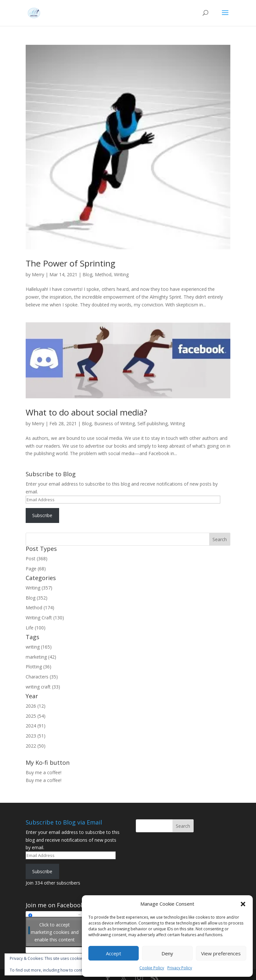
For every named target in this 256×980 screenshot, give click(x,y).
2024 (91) (36, 726)
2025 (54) (36, 716)
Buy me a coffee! (44, 780)
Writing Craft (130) (45, 618)
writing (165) (39, 647)
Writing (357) (39, 588)
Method (103, 274)
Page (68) (36, 569)
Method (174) (40, 608)
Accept (114, 953)
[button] (243, 904)
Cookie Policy (152, 968)
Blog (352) (37, 598)
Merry (38, 274)
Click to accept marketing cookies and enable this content (55, 932)
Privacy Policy (180, 968)
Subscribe (42, 515)
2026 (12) (36, 706)
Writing (121, 274)
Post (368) (37, 558)
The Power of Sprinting (70, 263)
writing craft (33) (43, 687)
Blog (87, 274)
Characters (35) (42, 677)
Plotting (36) (38, 667)
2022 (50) (36, 746)
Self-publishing (153, 423)
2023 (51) (36, 736)
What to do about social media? (86, 412)
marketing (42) (41, 657)
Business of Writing (115, 423)
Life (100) (36, 628)
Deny (167, 953)
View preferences (221, 953)
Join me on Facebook (55, 905)
